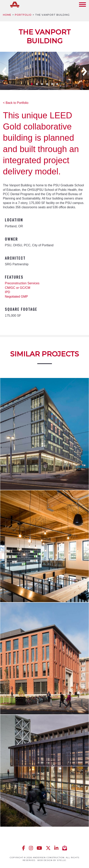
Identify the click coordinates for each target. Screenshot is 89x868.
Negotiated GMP (16, 297)
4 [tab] (47, 84)
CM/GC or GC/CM (18, 288)
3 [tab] (42, 84)
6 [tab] (57, 84)
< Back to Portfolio (16, 103)
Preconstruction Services (22, 283)
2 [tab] (37, 84)
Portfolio (23, 15)
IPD (8, 292)
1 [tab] (32, 84)
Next (85, 72)
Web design (45, 860)
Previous (4, 72)
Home (7, 15)
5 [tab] (52, 84)
